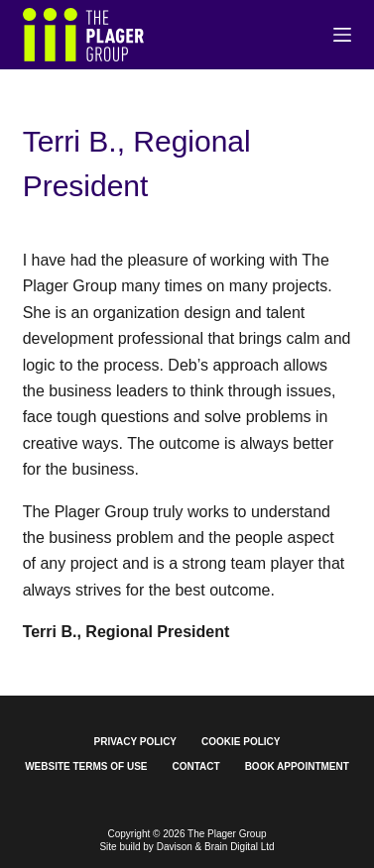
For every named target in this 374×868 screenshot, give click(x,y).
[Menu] (342, 35)
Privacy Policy (136, 742)
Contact (196, 766)
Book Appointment (297, 766)
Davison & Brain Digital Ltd (216, 847)
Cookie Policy (241, 742)
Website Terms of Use (86, 766)
